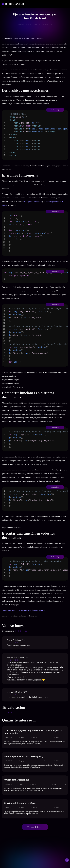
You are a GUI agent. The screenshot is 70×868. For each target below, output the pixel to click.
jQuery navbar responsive (17, 780)
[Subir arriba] (67, 860)
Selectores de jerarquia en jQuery (20, 803)
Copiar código (55, 110)
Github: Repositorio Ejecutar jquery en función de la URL (24, 610)
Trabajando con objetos (33, 201)
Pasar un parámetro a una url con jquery (24, 756)
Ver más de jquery (35, 827)
